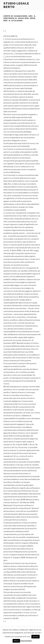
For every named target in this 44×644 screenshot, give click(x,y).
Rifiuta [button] (16, 641)
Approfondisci (26, 641)
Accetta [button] (36, 637)
